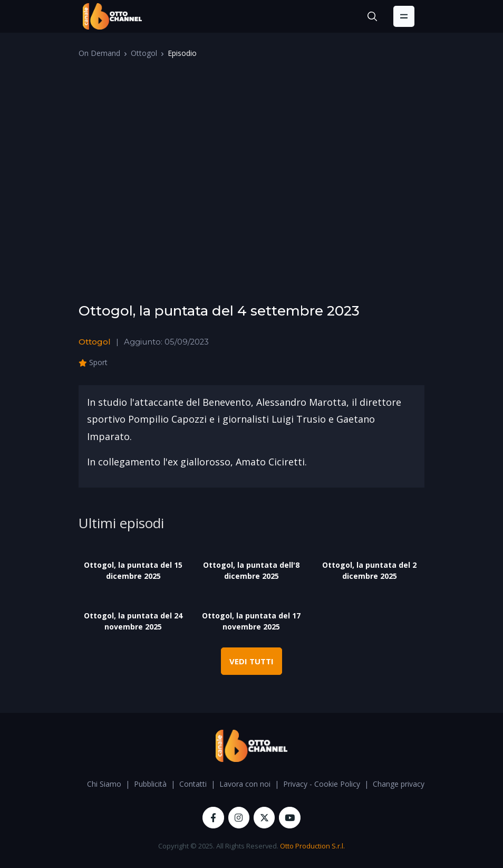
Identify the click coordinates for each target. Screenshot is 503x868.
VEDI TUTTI (252, 661)
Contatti (193, 784)
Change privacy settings (413, 784)
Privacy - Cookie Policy (322, 784)
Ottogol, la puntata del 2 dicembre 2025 (369, 570)
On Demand (99, 53)
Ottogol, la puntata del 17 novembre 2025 (251, 621)
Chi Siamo (104, 784)
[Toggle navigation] (404, 16)
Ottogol (144, 53)
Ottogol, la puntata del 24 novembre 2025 (133, 621)
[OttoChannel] (112, 16)
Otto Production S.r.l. (312, 846)
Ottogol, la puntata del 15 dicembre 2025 (133, 570)
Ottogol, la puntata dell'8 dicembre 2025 (251, 570)
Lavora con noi (245, 784)
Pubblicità (150, 784)
